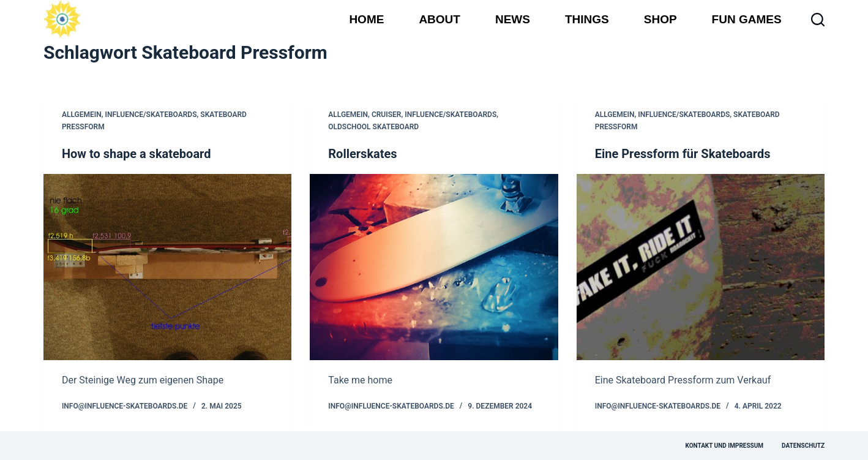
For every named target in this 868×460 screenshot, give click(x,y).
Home (366, 19)
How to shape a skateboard (137, 154)
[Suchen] (818, 20)
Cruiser (387, 115)
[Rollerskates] (434, 267)
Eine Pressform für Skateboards (683, 154)
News (513, 19)
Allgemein (82, 115)
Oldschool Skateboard (373, 127)
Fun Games (747, 19)
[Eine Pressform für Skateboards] (701, 267)
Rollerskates (362, 154)
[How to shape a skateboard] (167, 267)
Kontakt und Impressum (724, 446)
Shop (660, 19)
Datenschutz (803, 446)
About (440, 19)
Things (587, 19)
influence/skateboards (151, 115)
